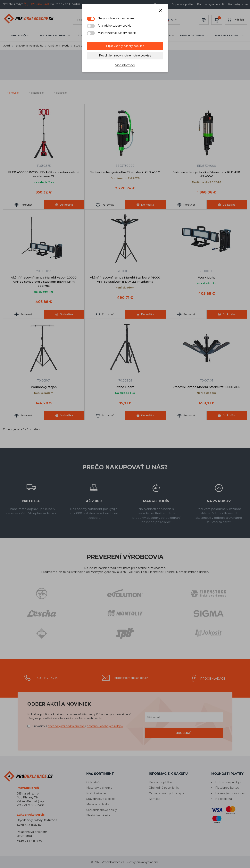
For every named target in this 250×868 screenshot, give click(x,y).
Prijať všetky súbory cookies (125, 46)
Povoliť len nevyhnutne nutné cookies (125, 56)
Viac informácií (125, 65)
